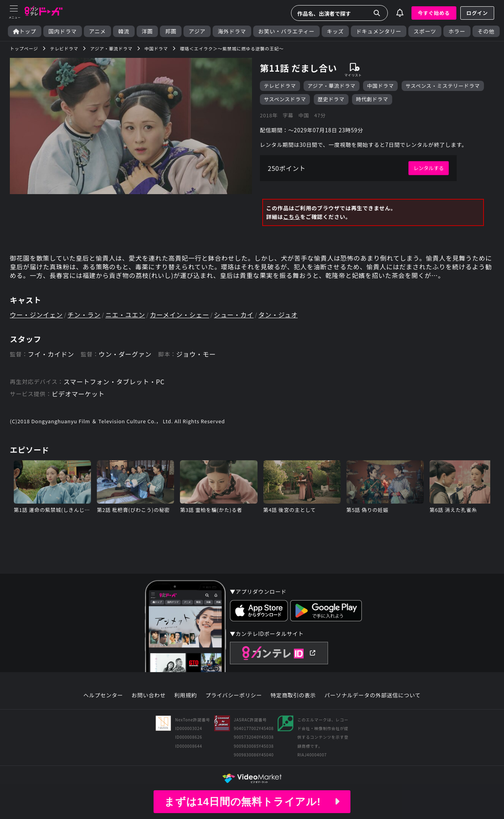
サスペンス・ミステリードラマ (443, 86)
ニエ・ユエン (125, 315)
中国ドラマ (380, 86)
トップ (25, 31)
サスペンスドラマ (285, 99)
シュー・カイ (234, 315)
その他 (486, 31)
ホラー (457, 31)
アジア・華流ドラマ (332, 86)
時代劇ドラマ (372, 99)
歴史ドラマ (331, 99)
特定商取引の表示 (293, 695)
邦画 (171, 31)
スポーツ (425, 31)
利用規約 (185, 695)
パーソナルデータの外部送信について (372, 695)
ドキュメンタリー (379, 31)
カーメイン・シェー (180, 315)
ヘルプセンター (103, 695)
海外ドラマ (232, 31)
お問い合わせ (148, 695)
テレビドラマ (280, 86)
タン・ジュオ (278, 315)
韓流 (124, 31)
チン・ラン (84, 315)
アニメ (97, 31)
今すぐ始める (434, 13)
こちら (292, 217)
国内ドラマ (63, 31)
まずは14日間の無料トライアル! (252, 802)
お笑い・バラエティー (286, 31)
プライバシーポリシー (234, 695)
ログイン (477, 13)
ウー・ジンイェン (36, 315)
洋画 (147, 31)
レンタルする (429, 168)
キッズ (335, 31)
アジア (197, 31)
